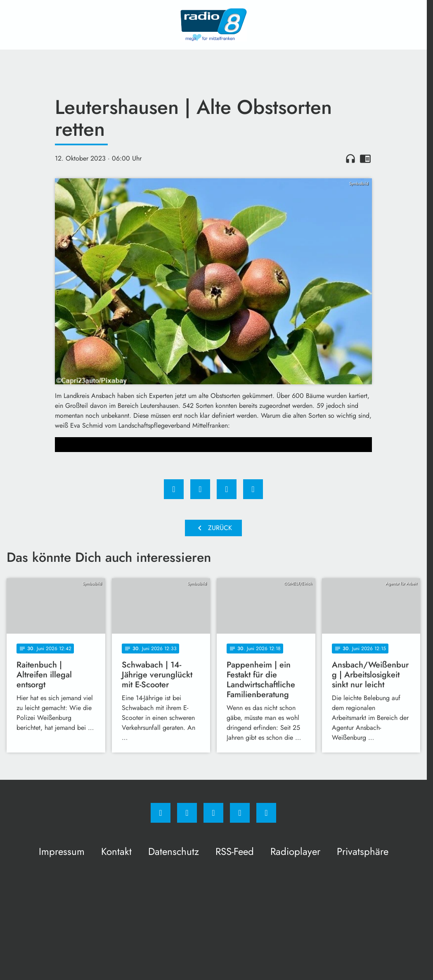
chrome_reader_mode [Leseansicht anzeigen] (365, 159)
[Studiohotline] (240, 813)
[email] (266, 813)
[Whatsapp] (213, 813)
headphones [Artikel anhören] (350, 159)
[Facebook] (161, 813)
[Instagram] (187, 813)
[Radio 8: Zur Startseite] (213, 25)
